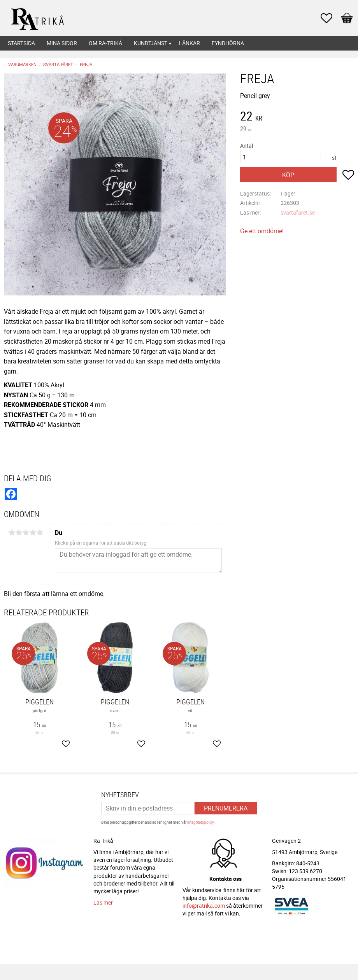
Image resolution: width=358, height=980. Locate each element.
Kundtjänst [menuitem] (151, 43)
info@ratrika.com (204, 906)
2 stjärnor (19, 533)
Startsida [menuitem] (21, 43)
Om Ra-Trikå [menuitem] (105, 43)
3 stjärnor (26, 533)
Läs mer (103, 902)
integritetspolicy (200, 822)
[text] (297, 117)
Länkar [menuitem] (190, 43)
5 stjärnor (40, 533)
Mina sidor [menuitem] (62, 43)
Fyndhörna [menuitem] (228, 43)
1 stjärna (12, 533)
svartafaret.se (298, 212)
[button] (330, 18)
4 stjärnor (33, 533)
